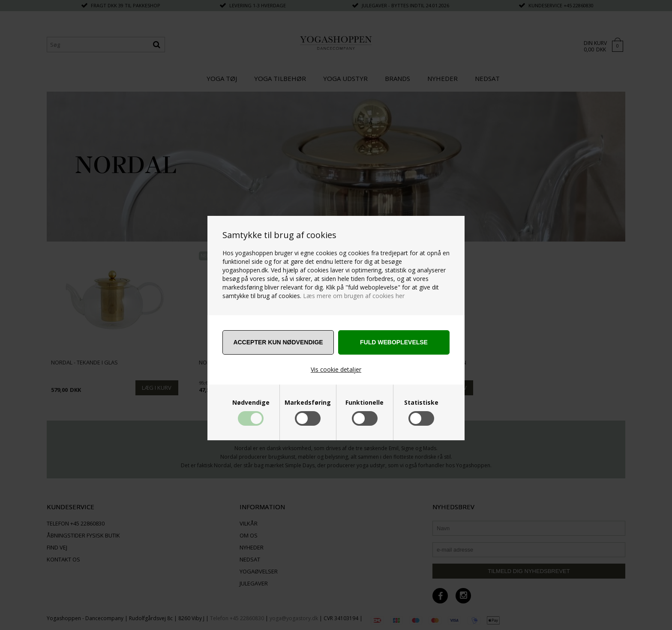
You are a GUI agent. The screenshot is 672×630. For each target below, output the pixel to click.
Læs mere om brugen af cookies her (354, 296)
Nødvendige (251, 403)
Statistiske (421, 403)
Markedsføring (308, 403)
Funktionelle (364, 403)
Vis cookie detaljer (336, 369)
